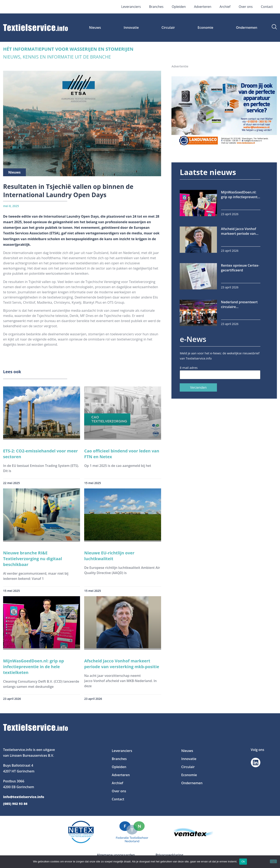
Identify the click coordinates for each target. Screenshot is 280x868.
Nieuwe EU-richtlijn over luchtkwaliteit (109, 556)
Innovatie (131, 28)
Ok (243, 861)
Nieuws (95, 28)
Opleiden (179, 7)
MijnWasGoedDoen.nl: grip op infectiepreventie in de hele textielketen (34, 667)
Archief (225, 7)
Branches (156, 7)
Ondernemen (247, 28)
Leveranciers (131, 7)
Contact (267, 7)
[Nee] (273, 861)
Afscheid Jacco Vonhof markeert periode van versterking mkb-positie (122, 664)
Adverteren (203, 7)
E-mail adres (189, 368)
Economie (206, 28)
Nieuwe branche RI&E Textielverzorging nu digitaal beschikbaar (33, 559)
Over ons (246, 7)
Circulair (168, 28)
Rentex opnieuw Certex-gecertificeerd (240, 268)
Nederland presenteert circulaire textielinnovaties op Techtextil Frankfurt (239, 305)
